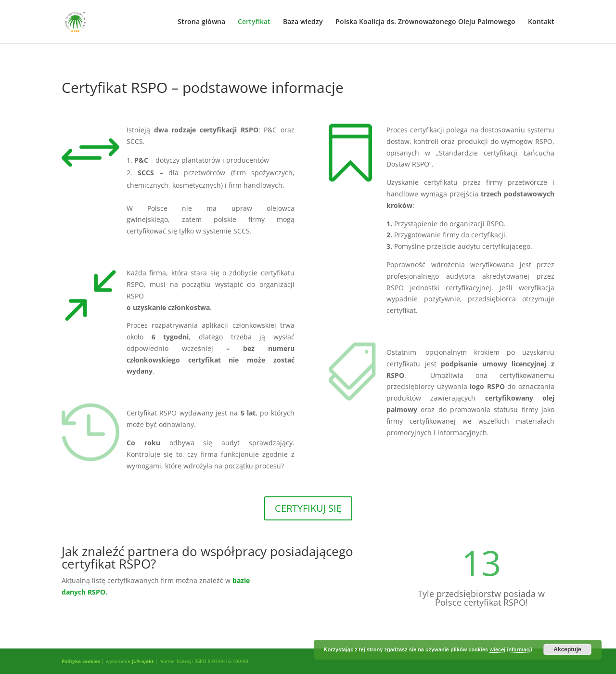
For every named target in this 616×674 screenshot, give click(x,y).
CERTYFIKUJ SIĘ (308, 508)
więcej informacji (511, 649)
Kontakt (541, 22)
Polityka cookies (81, 661)
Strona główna (201, 22)
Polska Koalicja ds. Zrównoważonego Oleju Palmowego (425, 22)
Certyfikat (254, 22)
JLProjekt (143, 661)
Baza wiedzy (303, 22)
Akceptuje (567, 649)
